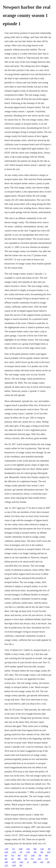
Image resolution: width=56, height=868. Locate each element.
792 (21, 852)
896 (19, 859)
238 (42, 862)
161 (13, 859)
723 (13, 849)
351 (32, 859)
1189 (33, 855)
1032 (21, 862)
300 (42, 852)
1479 (14, 862)
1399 (21, 849)
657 (26, 855)
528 (6, 855)
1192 (28, 849)
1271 (6, 865)
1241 (42, 849)
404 (6, 859)
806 (35, 849)
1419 (14, 852)
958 (35, 852)
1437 (39, 859)
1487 (6, 862)
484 (46, 855)
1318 (6, 849)
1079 (49, 852)
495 (49, 849)
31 (28, 862)
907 (21, 865)
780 (40, 855)
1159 (14, 865)
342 (48, 862)
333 (47, 859)
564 (19, 855)
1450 (35, 862)
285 (26, 859)
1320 (28, 852)
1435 (6, 852)
